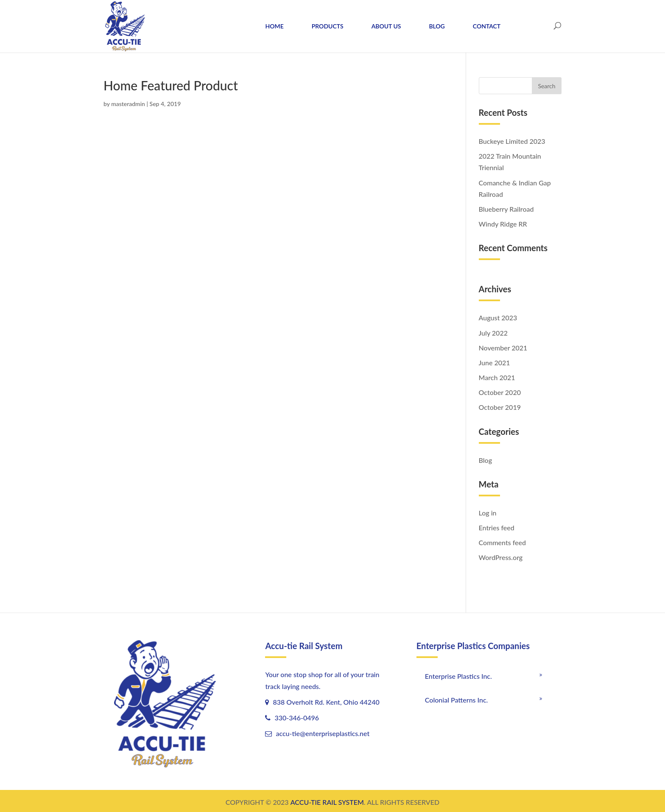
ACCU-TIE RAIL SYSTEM (327, 802)
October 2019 (500, 407)
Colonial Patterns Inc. (457, 700)
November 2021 (503, 348)
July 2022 (493, 333)
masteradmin (128, 104)
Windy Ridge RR (503, 224)
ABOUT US (386, 26)
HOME (275, 26)
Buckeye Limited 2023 (512, 141)
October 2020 (500, 392)
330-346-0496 (296, 718)
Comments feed (502, 542)
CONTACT (487, 26)
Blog (485, 460)
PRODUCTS (328, 26)
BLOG (437, 26)
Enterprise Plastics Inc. (458, 676)
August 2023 (498, 318)
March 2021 (497, 377)
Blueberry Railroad (506, 209)
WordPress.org (501, 557)
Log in (488, 513)
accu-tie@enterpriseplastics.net (323, 733)
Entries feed (497, 528)
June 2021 (495, 363)
